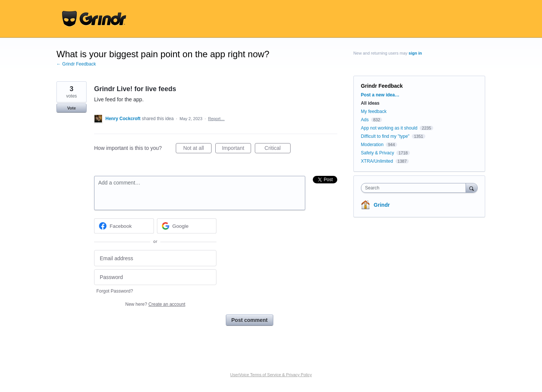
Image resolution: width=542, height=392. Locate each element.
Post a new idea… (380, 95)
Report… (216, 119)
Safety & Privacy (378, 153)
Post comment (250, 320)
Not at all (197, 149)
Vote (71, 108)
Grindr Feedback (382, 86)
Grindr (382, 205)
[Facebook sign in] (124, 226)
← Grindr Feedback (76, 64)
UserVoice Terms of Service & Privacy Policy (271, 375)
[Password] (155, 277)
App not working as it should (389, 128)
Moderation (373, 145)
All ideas (370, 103)
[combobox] (415, 188)
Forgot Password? (115, 291)
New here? (155, 304)
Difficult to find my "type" (385, 136)
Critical (278, 149)
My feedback (374, 111)
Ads (365, 120)
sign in (415, 53)
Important (237, 149)
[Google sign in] (187, 226)
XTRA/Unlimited (377, 161)
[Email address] (155, 258)
